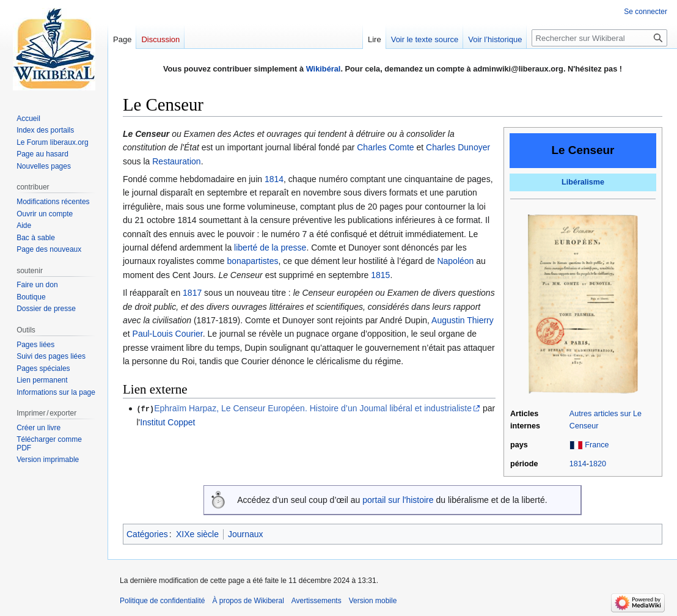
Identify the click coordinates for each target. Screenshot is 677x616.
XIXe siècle (197, 534)
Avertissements (317, 601)
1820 (598, 464)
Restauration (176, 161)
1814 (578, 464)
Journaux (246, 534)
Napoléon (455, 261)
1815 (380, 275)
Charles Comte (385, 147)
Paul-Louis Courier (168, 334)
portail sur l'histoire (398, 500)
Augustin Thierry (463, 320)
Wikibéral (324, 69)
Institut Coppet (167, 422)
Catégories (147, 534)
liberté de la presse (270, 248)
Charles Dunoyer (458, 147)
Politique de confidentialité (162, 601)
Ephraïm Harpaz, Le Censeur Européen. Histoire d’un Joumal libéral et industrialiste (313, 408)
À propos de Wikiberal (248, 601)
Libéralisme (583, 182)
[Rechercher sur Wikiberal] (599, 38)
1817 (192, 293)
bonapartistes (252, 261)
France (597, 445)
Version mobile (373, 601)
